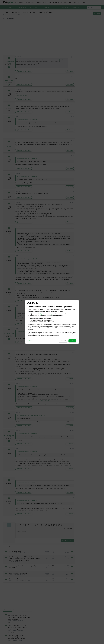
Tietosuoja (30, 341)
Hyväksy (72, 341)
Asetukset (63, 341)
